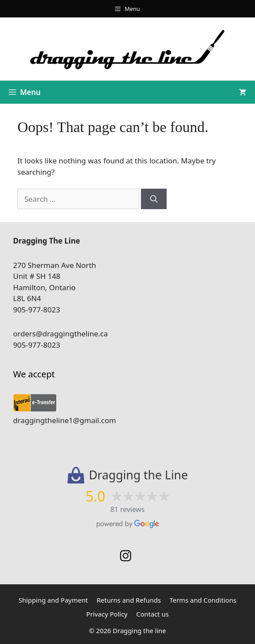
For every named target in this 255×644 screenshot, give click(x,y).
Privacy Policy (107, 614)
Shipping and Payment (53, 600)
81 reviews (128, 509)
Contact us (153, 614)
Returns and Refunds (129, 600)
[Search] (154, 199)
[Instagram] (126, 556)
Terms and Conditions (203, 600)
